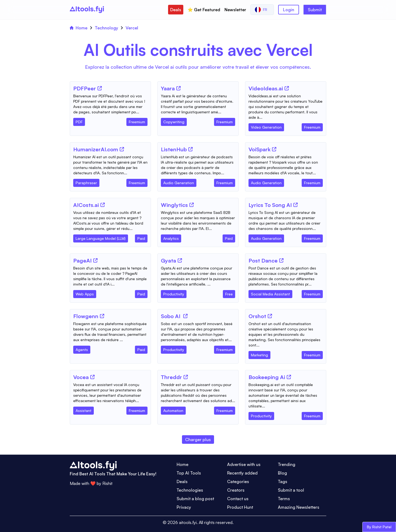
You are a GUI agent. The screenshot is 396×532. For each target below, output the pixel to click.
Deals (176, 10)
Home (79, 28)
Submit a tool (291, 490)
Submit (315, 10)
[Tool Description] (110, 104)
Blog (282, 473)
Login (289, 10)
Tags (283, 481)
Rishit (107, 483)
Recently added (242, 473)
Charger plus (198, 440)
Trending (287, 464)
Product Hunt (240, 507)
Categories (238, 481)
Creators (236, 490)
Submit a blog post (195, 499)
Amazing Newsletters (299, 507)
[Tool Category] (79, 121)
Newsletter (235, 10)
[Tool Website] (100, 88)
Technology (106, 28)
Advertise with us (244, 464)
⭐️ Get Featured (204, 10)
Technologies (190, 490)
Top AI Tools (189, 473)
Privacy (184, 507)
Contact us (238, 499)
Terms (284, 499)
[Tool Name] (85, 89)
